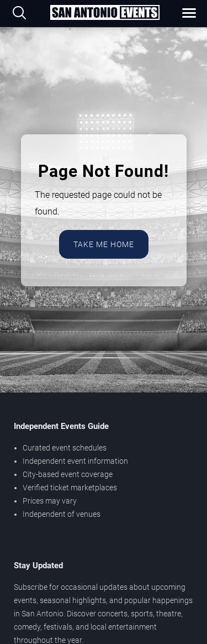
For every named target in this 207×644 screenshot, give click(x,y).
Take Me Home (104, 244)
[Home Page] (105, 13)
